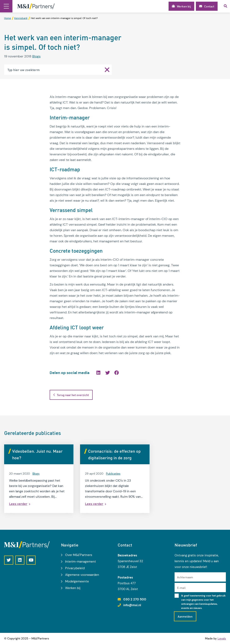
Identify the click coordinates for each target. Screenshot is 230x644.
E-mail (181, 588)
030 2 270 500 (135, 599)
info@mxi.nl (132, 605)
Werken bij (73, 588)
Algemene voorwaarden (82, 575)
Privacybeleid (75, 568)
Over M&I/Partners (79, 555)
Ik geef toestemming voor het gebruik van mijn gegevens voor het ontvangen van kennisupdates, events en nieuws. (203, 602)
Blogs (36, 56)
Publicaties (113, 474)
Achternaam (185, 577)
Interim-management (81, 562)
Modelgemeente (77, 581)
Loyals (222, 638)
